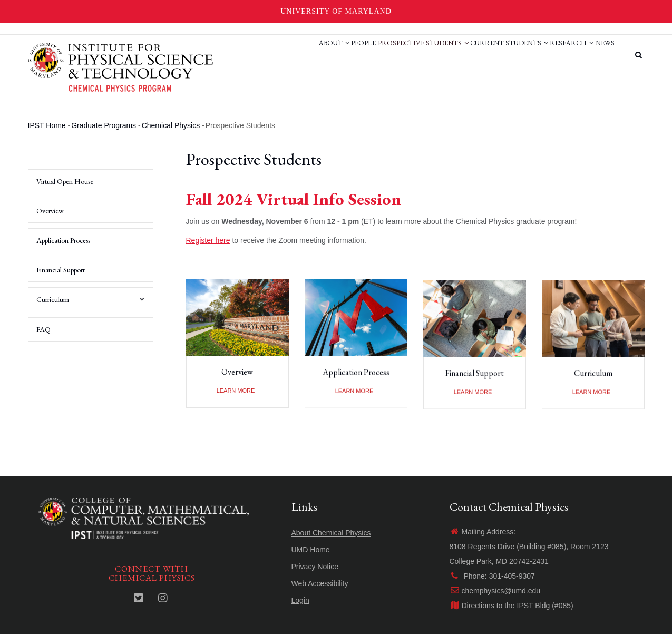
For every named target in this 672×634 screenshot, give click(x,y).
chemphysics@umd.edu (495, 591)
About (286, 55)
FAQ (43, 329)
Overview (237, 372)
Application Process (356, 375)
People (324, 55)
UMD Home (311, 550)
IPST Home (47, 125)
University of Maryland (336, 11)
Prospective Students (393, 55)
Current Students (488, 55)
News (601, 55)
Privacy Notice (315, 567)
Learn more (236, 391)
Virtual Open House (65, 181)
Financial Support (475, 378)
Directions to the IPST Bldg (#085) (512, 606)
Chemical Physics (171, 125)
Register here (208, 240)
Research (559, 55)
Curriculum (593, 378)
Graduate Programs (104, 125)
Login (300, 600)
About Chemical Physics (331, 533)
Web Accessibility (320, 583)
